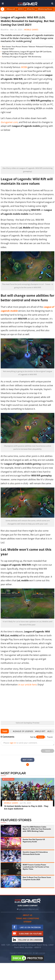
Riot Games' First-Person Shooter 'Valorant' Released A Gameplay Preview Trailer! (27, 48)
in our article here (27, 685)
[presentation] (10, 731)
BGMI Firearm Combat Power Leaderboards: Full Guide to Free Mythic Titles (36, 867)
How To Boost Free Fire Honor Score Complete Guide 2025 (37, 878)
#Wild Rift (40, 731)
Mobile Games (31, 30)
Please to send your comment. (20, 743)
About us (27, 915)
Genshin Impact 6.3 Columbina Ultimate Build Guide (35, 853)
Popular (50, 737)
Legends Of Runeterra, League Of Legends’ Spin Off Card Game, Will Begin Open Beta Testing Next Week (27, 53)
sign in (13, 743)
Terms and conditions (27, 918)
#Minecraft (11, 9)
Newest (40, 737)
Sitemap (27, 922)
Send (48, 751)
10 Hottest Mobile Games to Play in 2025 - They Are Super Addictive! (26, 807)
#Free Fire (31, 9)
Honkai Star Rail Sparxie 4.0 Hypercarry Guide (34, 840)
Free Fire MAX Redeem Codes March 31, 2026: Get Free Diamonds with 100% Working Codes (37, 829)
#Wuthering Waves (45, 9)
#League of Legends (23, 731)
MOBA (24, 67)
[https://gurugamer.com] (28, 901)
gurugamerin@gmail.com (29, 909)
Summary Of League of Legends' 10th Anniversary (22, 57)
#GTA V (21, 9)
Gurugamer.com (9, 122)
